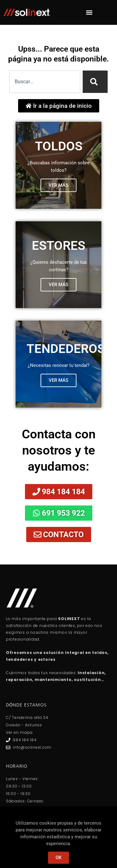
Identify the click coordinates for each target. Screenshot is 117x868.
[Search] (95, 82)
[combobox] (45, 82)
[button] (89, 13)
